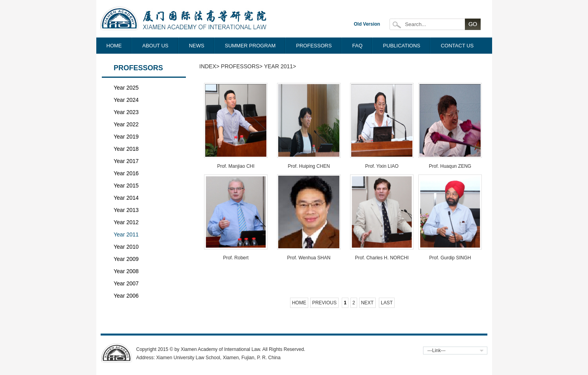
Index (208, 66)
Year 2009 (126, 259)
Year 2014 (126, 198)
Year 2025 (126, 88)
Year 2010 (126, 247)
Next (367, 303)
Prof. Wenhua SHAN (309, 258)
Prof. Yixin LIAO (382, 166)
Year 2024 (126, 100)
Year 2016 (126, 173)
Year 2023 (126, 112)
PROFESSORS (314, 46)
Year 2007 (126, 283)
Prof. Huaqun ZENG (450, 166)
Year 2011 (126, 234)
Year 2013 (126, 210)
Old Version (367, 24)
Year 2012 (126, 222)
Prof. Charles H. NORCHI (382, 258)
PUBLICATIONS (402, 46)
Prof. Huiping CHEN (309, 166)
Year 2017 (126, 161)
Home (299, 303)
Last (387, 303)
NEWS (197, 46)
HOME (114, 46)
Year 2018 (126, 149)
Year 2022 (126, 124)
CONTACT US (457, 46)
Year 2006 (126, 296)
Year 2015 (126, 186)
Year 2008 (126, 271)
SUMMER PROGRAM (250, 46)
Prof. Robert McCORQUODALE (236, 261)
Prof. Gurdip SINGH (450, 258)
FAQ (358, 46)
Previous (324, 303)
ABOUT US (155, 46)
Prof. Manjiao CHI (236, 166)
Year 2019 (126, 137)
